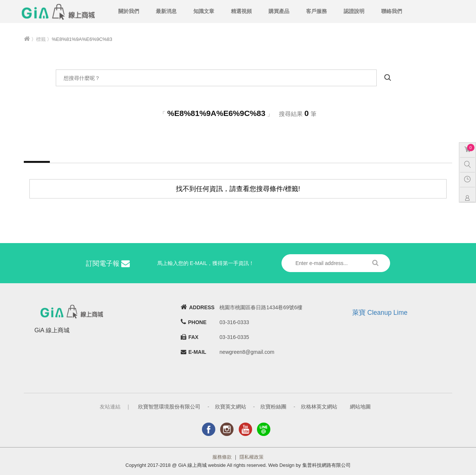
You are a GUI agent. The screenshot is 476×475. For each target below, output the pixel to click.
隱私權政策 (252, 457)
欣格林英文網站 (319, 407)
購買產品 (279, 11)
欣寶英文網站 (231, 407)
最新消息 (166, 11)
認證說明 (354, 11)
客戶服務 (316, 11)
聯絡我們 (392, 11)
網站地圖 (360, 407)
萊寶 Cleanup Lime (380, 313)
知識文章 (204, 11)
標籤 (41, 39)
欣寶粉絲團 (273, 407)
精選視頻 (241, 11)
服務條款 (222, 457)
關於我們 (129, 11)
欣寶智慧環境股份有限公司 (169, 407)
